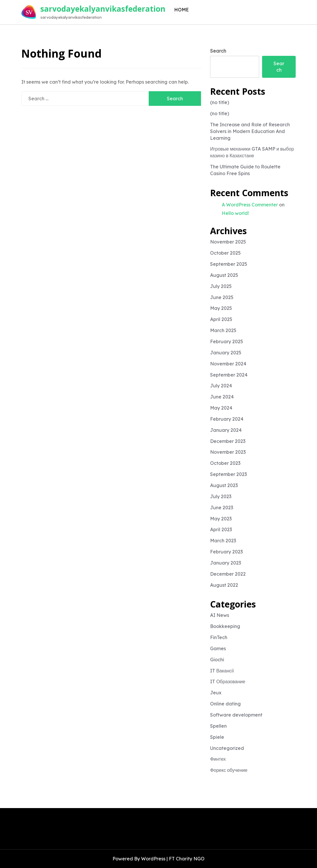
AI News (220, 615)
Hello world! (235, 213)
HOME (181, 10)
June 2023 (222, 508)
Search (218, 51)
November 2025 (228, 242)
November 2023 (228, 452)
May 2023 (221, 519)
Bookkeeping (225, 626)
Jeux (216, 693)
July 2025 (221, 286)
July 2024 (221, 386)
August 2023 (224, 485)
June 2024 (222, 397)
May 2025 (221, 308)
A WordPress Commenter (250, 205)
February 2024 (227, 419)
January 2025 (226, 353)
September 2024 (229, 375)
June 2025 (222, 297)
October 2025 (225, 253)
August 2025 (224, 275)
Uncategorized (227, 748)
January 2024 (226, 430)
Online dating (225, 704)
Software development (236, 715)
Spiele (217, 737)
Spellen (218, 726)
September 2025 (229, 264)
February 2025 (227, 341)
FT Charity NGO (187, 859)
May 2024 (221, 408)
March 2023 (223, 541)
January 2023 (226, 563)
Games (218, 648)
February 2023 (226, 552)
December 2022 (228, 574)
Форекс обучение (229, 770)
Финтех (218, 759)
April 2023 (221, 529)
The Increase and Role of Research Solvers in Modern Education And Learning (250, 131)
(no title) (220, 102)
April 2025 (221, 319)
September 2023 (228, 474)
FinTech (219, 637)
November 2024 (228, 364)
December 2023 (228, 441)
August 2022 (224, 585)
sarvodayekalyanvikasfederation (103, 9)
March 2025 (223, 330)
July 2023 (221, 496)
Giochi (217, 660)
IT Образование (228, 681)
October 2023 (225, 463)
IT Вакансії (222, 671)
